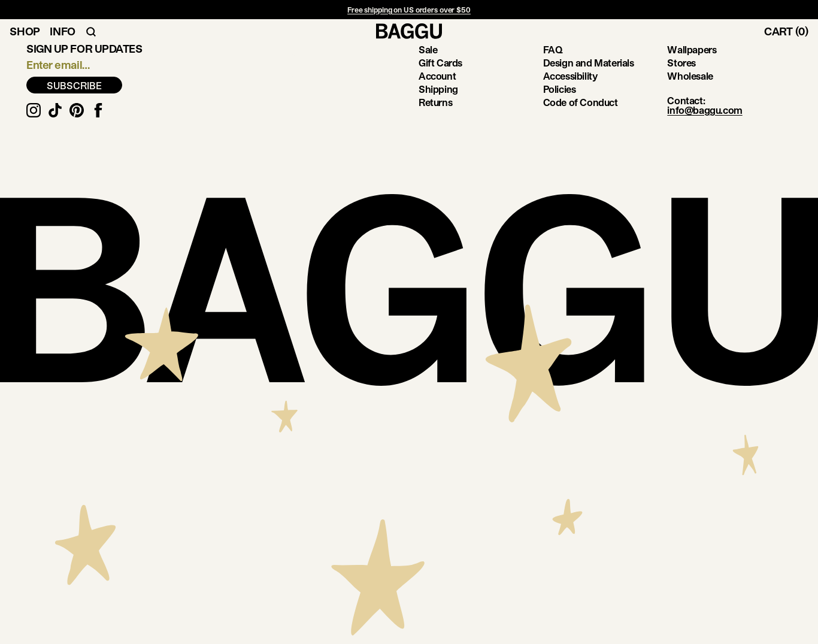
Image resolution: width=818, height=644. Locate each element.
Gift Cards (440, 63)
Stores (681, 63)
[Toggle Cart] (791, 31)
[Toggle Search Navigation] (91, 31)
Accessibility (570, 76)
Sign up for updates (84, 49)
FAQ (553, 49)
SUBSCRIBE (74, 85)
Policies (560, 89)
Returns (435, 102)
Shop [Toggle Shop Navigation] (25, 31)
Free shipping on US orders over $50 (409, 10)
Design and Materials (589, 63)
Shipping (438, 89)
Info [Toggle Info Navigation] (63, 31)
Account (437, 76)
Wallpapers (692, 49)
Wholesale (690, 76)
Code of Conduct (581, 102)
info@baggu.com (705, 110)
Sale (428, 49)
